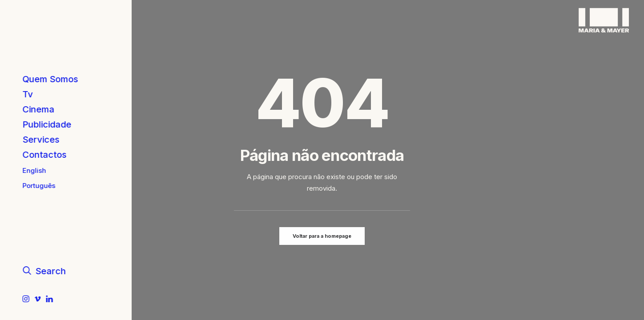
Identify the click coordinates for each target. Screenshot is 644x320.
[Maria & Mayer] (604, 20)
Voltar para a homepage (322, 236)
